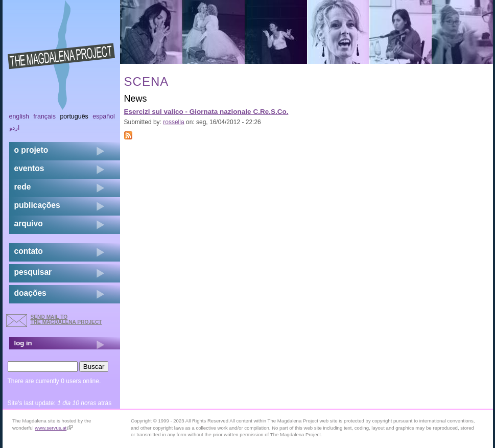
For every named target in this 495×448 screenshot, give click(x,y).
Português (74, 116)
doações (30, 293)
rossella (173, 122)
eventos (29, 168)
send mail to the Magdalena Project (66, 320)
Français (44, 116)
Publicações (37, 205)
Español (104, 116)
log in (23, 343)
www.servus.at (54, 428)
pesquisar (33, 272)
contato (29, 251)
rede (23, 187)
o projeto (31, 150)
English (19, 116)
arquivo (29, 223)
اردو (14, 128)
